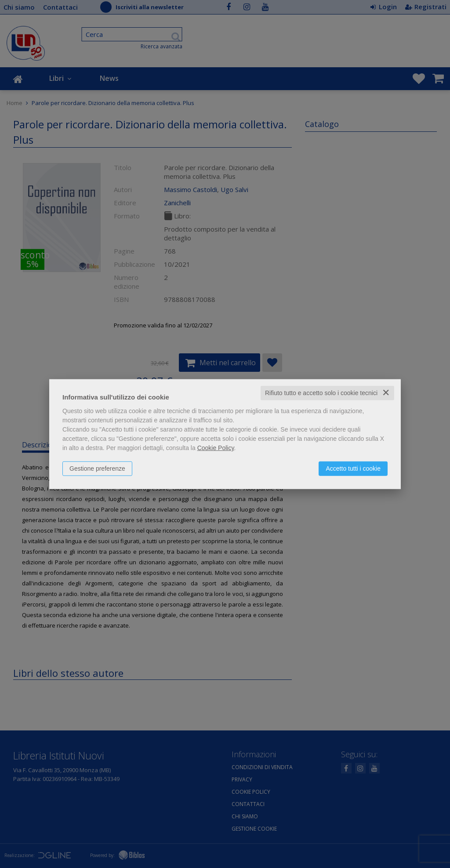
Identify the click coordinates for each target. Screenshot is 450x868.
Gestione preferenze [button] (97, 469)
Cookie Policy (216, 448)
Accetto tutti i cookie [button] (353, 469)
